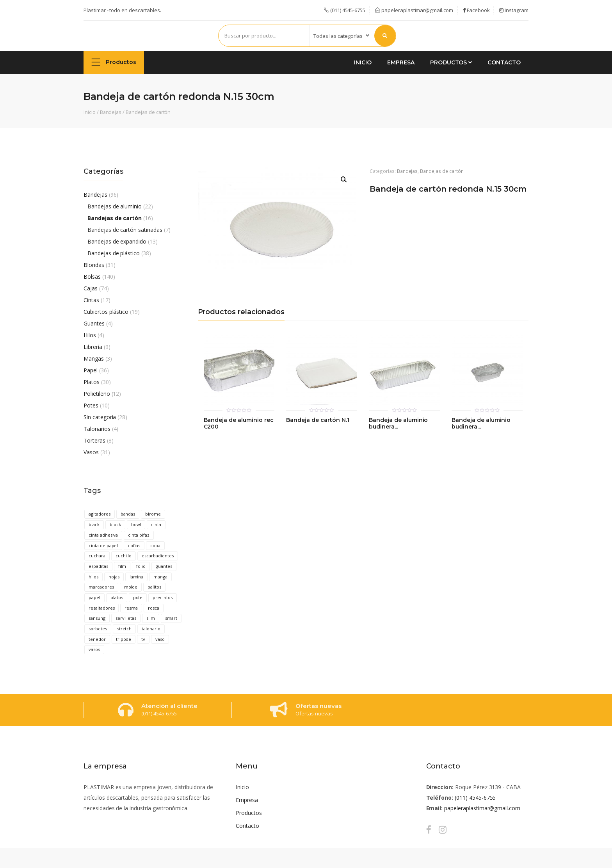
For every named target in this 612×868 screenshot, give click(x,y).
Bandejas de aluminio (115, 206)
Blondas (94, 265)
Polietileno (97, 394)
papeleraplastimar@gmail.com (414, 10)
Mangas (94, 358)
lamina (137, 577)
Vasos (91, 452)
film (122, 566)
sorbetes (98, 629)
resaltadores (101, 608)
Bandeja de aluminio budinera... (398, 424)
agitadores (100, 514)
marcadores (101, 587)
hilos (93, 577)
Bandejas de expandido (117, 241)
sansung (97, 618)
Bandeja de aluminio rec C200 (239, 424)
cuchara (97, 556)
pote (138, 597)
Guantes (94, 323)
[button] (344, 180)
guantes (164, 566)
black (94, 524)
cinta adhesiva (103, 535)
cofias (134, 545)
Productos (114, 62)
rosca (154, 608)
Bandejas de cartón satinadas (125, 230)
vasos (94, 649)
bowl (136, 524)
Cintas (91, 300)
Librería (93, 347)
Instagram (514, 10)
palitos (154, 587)
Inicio (363, 62)
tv (143, 639)
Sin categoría (100, 417)
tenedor (97, 639)
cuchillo (124, 556)
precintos (163, 597)
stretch (125, 629)
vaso (160, 639)
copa (155, 545)
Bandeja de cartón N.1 (318, 420)
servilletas (126, 618)
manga (160, 577)
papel (94, 597)
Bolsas (92, 277)
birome (153, 514)
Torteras (94, 440)
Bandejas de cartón (148, 112)
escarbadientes (157, 556)
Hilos (90, 335)
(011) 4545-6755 (475, 798)
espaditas (98, 566)
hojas (114, 577)
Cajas (91, 288)
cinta (156, 524)
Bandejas (111, 112)
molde (131, 587)
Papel (91, 370)
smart (171, 618)
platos (117, 597)
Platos (92, 382)
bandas (128, 514)
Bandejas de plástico (114, 253)
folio (141, 566)
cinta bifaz (139, 535)
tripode (124, 639)
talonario (151, 629)
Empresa (401, 62)
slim (151, 618)
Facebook (476, 10)
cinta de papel (103, 545)
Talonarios (97, 429)
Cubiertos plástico (106, 312)
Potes (91, 405)
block (115, 524)
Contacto (504, 62)
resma (131, 608)
